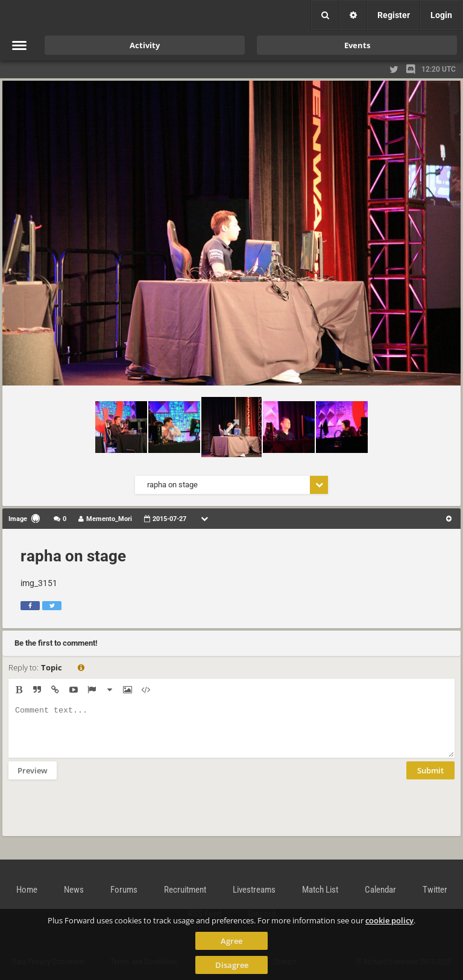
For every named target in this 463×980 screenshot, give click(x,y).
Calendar (380, 890)
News (74, 890)
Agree (231, 941)
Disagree (232, 965)
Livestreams (254, 890)
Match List (320, 890)
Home (27, 890)
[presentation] (100, 816)
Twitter (435, 890)
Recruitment (185, 890)
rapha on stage (73, 556)
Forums (124, 890)
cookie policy (389, 920)
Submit (430, 779)
